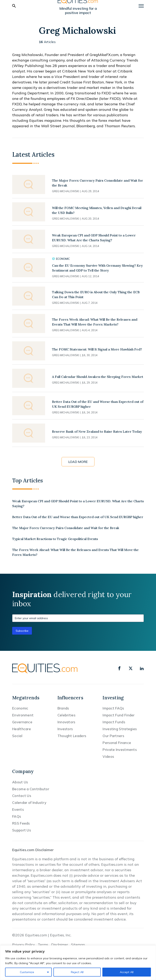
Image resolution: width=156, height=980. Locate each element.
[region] (78, 963)
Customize (27, 972)
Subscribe (22, 631)
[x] (131, 668)
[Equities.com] (45, 668)
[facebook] (119, 668)
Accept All (127, 972)
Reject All (77, 972)
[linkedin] (142, 668)
